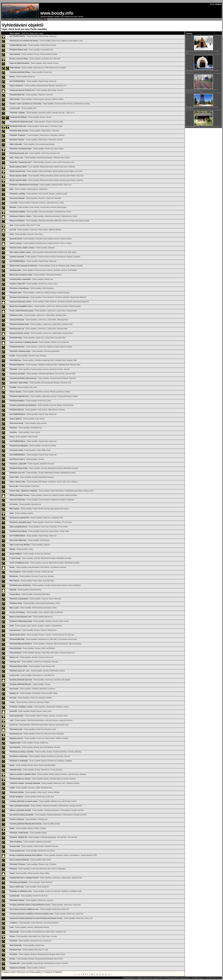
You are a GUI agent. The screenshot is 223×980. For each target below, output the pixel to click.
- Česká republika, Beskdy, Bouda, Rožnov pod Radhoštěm (33, 765)
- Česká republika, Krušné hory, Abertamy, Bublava (31, 698)
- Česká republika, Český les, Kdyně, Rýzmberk (35, 599)
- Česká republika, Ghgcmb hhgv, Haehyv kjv (33, 36)
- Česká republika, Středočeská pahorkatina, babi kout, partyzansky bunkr (39, 725)
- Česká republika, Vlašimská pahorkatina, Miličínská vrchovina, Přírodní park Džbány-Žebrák (49, 221)
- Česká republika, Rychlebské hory (26, 428)
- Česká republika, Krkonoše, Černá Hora (26, 234)
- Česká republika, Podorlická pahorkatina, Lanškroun (33, 689)
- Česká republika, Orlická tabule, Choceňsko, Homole (36, 140)
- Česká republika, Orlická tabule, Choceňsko (34, 131)
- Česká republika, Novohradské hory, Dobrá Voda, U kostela (33, 936)
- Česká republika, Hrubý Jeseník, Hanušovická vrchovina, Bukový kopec (38, 207)
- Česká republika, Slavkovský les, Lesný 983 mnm (32, 675)
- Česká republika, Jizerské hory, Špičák (33, 446)
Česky (212, 4)
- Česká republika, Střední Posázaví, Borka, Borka (29, 873)
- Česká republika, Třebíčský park (29, 819)
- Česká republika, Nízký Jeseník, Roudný (34, 63)
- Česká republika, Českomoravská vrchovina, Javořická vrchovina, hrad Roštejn (43, 270)
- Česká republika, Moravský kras (25, 504)
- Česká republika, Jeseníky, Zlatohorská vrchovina (29, 927)
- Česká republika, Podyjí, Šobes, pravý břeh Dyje (32, 581)
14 (109, 974)
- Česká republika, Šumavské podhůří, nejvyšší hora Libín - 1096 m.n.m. (42, 113)
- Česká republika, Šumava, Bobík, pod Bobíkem (32, 648)
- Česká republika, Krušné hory (31, 72)
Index (3, 19)
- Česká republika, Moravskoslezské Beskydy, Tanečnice (43, 378)
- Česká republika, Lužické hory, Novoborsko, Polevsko (34, 662)
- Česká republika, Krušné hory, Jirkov (30, 401)
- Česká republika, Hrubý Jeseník (27, 419)
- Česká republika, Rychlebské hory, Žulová (32, 851)
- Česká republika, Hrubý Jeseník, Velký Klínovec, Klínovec (37, 410)
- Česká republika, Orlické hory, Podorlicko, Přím (36, 518)
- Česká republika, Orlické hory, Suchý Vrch (32, 797)
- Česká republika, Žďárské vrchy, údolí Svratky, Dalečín (43, 801)
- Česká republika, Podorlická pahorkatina (35, 351)
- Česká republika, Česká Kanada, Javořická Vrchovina (34, 846)
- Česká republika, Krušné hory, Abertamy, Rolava (29, 702)
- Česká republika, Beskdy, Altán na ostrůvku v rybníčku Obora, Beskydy (48, 774)
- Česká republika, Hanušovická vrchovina (33, 45)
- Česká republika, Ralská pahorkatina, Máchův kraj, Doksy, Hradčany (42, 167)
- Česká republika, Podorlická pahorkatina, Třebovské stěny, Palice (40, 158)
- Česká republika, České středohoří (31, 882)
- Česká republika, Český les (22, 77)
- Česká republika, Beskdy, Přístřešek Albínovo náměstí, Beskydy (43, 779)
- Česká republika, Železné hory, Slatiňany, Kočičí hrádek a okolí (46, 41)
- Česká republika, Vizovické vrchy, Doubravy (28, 356)
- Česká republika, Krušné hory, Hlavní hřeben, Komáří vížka (39, 531)
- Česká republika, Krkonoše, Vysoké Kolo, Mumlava (35, 198)
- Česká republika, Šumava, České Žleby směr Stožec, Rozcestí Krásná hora (42, 653)
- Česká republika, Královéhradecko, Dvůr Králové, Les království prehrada (38, 567)
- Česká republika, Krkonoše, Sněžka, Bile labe (31, 572)
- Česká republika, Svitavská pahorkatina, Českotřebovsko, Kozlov (40, 212)
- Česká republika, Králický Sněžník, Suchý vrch (40, 185)
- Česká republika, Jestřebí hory (31, 279)
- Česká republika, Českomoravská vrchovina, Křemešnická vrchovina (50, 104)
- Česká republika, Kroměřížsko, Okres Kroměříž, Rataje (34, 693)
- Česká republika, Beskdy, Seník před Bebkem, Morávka (35, 747)
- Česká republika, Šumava (30, 684)
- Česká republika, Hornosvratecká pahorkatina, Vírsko (35, 603)
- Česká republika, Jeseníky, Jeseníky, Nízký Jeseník (39, 621)
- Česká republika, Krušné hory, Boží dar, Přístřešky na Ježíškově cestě (45, 891)
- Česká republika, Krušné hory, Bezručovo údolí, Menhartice (37, 734)
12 (103, 974)
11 (100, 974)
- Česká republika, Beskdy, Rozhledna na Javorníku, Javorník (40, 756)
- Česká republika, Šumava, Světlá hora (29, 743)
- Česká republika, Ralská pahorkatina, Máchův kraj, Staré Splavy (43, 252)
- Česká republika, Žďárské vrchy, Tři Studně (33, 864)
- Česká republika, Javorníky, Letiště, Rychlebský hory (31, 788)
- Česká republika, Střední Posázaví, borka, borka (31, 711)
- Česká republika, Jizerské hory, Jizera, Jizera (33, 284)
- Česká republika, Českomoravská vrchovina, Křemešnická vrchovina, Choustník (45, 257)
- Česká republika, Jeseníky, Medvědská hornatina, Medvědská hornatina (44, 468)
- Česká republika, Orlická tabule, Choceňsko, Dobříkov (37, 135)
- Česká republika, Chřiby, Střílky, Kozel (30, 450)
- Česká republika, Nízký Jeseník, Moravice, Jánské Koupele (38, 194)
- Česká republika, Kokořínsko (24, 486)
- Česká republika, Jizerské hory (27, 945)
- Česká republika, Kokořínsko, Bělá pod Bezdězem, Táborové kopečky (45, 644)
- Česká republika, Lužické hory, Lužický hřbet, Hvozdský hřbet (41, 333)
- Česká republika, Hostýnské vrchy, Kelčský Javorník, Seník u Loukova (40, 243)
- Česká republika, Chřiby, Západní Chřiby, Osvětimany (36, 612)
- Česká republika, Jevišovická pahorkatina (30, 594)
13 (106, 974)
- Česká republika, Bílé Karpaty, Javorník (36, 90)
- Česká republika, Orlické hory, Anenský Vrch (35, 153)
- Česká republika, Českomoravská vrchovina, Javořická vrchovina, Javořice (40, 369)
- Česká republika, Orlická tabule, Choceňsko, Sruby (36, 126)
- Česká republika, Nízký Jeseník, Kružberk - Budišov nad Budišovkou (36, 626)
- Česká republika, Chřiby (21, 549)
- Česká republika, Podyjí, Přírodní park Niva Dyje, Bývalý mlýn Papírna (39, 509)
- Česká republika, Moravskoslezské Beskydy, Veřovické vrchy (40, 383)
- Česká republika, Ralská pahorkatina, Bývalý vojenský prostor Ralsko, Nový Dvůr (46, 171)
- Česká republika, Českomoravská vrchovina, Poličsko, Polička (36, 99)
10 (97, 974)
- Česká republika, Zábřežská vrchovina (32, 464)
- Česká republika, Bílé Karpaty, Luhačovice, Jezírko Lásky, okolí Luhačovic (44, 482)
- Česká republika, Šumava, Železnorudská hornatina (33, 54)
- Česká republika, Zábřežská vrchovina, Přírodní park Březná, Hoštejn (40, 392)
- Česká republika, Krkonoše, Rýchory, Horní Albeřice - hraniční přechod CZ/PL (53, 855)
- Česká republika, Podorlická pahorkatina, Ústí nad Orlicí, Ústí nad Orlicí (43, 374)
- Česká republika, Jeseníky (27, 459)
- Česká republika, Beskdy (35, 824)
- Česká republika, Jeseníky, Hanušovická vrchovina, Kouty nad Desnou (45, 585)
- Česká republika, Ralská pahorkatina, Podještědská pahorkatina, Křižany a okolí (51, 491)
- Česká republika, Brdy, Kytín (23, 387)
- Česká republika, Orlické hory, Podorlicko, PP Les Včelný (41, 522)
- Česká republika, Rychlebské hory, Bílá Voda (35, 59)
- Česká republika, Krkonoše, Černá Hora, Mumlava (32, 576)
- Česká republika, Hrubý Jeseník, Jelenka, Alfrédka (35, 792)
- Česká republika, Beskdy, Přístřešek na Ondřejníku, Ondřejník (41, 761)
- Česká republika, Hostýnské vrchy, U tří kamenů (31, 941)
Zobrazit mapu (33, 19)
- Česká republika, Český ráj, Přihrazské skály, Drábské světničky (46, 266)
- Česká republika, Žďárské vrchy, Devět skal (39, 342)
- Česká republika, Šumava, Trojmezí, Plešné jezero (33, 630)
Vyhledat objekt (12, 19)
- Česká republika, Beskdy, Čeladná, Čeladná (28, 828)
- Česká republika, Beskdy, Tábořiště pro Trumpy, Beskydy (36, 770)
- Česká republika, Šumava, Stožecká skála (36, 122)
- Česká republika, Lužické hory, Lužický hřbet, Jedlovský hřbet (43, 311)
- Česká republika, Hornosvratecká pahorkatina (32, 144)
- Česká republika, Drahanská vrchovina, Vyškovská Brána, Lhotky (37, 203)
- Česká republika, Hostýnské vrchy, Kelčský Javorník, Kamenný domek (41, 239)
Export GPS (43, 19)
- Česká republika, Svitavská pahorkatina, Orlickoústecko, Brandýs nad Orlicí (46, 806)
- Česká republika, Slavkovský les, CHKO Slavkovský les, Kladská (38, 68)
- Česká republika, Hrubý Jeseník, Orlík (32, 666)
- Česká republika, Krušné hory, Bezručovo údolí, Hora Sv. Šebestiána (38, 869)
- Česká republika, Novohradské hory (31, 50)
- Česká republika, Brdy (23, 108)
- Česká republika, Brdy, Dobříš (30, 860)
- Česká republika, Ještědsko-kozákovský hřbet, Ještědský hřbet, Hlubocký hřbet (43, 360)
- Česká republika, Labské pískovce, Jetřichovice (28, 189)
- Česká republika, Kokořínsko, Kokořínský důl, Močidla (40, 680)
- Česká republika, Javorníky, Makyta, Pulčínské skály (42, 405)
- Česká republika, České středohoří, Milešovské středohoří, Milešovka (42, 500)
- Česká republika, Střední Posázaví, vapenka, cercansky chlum (39, 716)
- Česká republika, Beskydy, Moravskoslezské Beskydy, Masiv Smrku (37, 954)
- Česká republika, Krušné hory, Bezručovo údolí (33, 729)
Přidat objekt (23, 19)
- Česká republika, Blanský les (31, 617)
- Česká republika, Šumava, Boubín (31, 117)
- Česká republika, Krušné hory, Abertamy (30, 554)
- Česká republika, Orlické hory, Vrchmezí (31, 900)
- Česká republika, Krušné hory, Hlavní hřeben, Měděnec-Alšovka (35, 230)
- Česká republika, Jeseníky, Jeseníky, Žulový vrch (31, 657)
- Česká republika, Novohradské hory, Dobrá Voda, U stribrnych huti (38, 932)
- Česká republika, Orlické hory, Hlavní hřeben (37, 149)
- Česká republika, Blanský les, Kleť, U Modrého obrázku (45, 783)
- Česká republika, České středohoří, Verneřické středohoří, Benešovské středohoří (48, 297)
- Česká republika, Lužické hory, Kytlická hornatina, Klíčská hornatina (39, 293)
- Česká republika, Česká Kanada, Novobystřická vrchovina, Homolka (39, 963)
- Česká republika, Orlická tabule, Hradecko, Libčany (39, 707)
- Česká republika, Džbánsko (32, 248)
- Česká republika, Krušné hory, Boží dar (29, 896)
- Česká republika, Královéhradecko (32, 288)
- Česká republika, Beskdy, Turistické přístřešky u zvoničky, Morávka (45, 752)
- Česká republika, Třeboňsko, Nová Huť (31, 95)
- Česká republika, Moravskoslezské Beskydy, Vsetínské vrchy (38, 86)
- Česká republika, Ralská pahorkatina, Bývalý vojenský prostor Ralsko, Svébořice (46, 180)
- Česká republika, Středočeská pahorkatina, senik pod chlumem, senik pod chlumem (41, 720)
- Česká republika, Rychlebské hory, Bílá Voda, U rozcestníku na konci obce (43, 639)
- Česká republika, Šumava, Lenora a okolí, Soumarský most (42, 162)
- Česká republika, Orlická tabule (30, 540)
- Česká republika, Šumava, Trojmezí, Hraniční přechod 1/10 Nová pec (42, 635)
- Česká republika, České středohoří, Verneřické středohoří (34, 923)
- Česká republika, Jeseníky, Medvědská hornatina (32, 477)
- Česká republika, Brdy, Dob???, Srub (25, 225)
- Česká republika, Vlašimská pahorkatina (35, 275)
